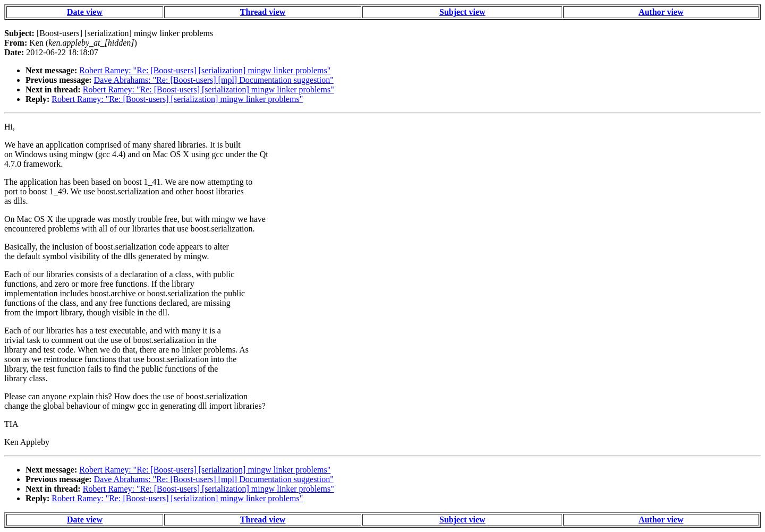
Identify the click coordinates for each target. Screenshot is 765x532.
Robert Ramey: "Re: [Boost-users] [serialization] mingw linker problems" (205, 70)
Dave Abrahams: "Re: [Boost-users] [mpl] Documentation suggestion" (214, 80)
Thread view (263, 12)
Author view (661, 12)
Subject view (462, 12)
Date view (85, 12)
